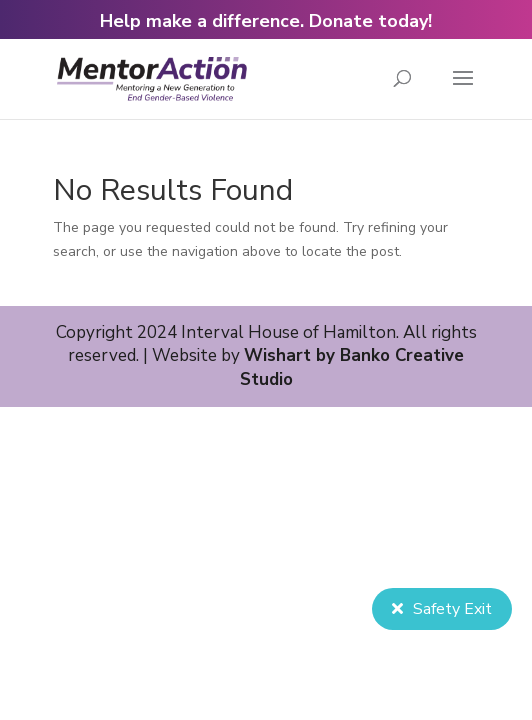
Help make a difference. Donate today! (266, 21)
